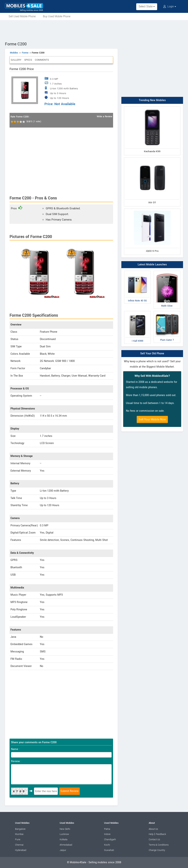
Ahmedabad (66, 845)
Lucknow (64, 834)
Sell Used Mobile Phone (22, 16)
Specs (28, 60)
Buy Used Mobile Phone (57, 16)
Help (151, 834)
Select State (147, 7)
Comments (42, 60)
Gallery (16, 60)
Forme (25, 53)
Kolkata (64, 840)
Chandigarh (110, 840)
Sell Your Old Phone (152, 354)
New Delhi (65, 829)
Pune (18, 840)
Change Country (157, 850)
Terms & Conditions (159, 845)
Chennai (19, 845)
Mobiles (14, 53)
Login (170, 7)
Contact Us (154, 840)
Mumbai (19, 834)
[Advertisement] (94, 30)
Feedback (161, 834)
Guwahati (109, 850)
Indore (107, 834)
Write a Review (104, 117)
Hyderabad (21, 850)
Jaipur (63, 850)
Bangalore (20, 829)
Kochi (107, 845)
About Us (153, 829)
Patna (107, 829)
